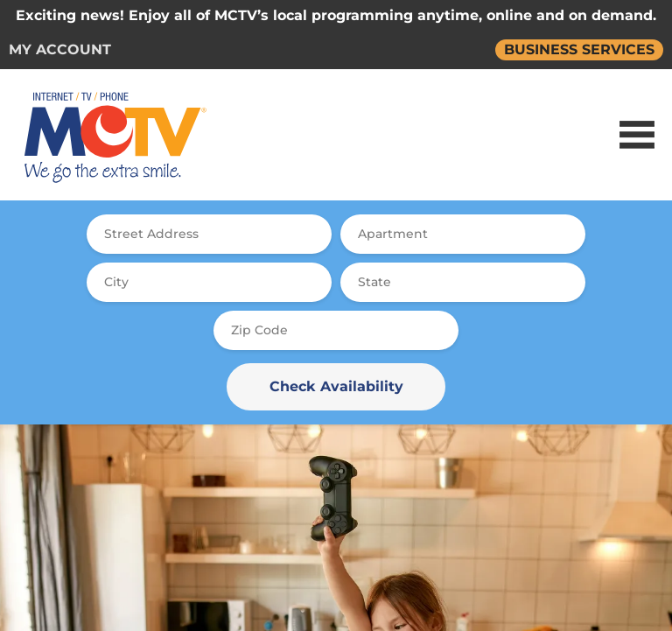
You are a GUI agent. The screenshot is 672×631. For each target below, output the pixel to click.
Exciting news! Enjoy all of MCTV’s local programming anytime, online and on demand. (336, 15)
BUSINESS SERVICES (579, 49)
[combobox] (209, 234)
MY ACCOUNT (60, 49)
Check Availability (336, 386)
